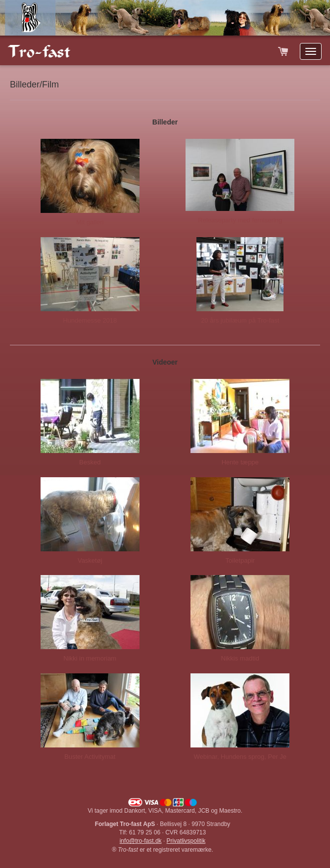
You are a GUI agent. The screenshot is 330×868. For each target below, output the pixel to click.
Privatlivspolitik (186, 841)
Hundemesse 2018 (90, 320)
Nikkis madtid (240, 658)
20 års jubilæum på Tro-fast (240, 320)
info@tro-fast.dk (141, 841)
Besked (90, 462)
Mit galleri (90, 222)
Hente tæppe (240, 462)
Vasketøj (90, 560)
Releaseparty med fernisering (240, 220)
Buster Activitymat (90, 757)
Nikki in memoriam (90, 658)
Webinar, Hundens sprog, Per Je (240, 757)
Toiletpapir (240, 560)
